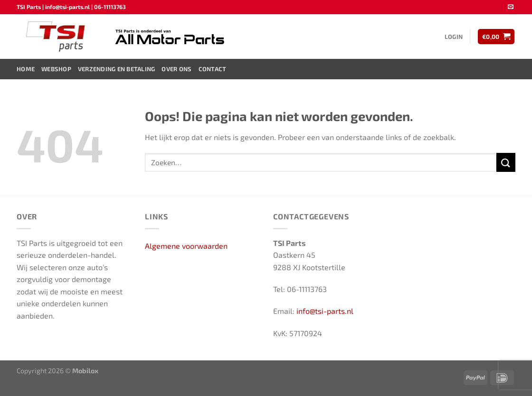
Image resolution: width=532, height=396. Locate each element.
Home (26, 69)
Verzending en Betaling (117, 69)
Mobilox (85, 371)
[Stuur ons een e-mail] (511, 7)
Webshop (56, 69)
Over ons (176, 69)
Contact (213, 69)
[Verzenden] (506, 162)
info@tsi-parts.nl (325, 311)
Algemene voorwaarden (186, 246)
